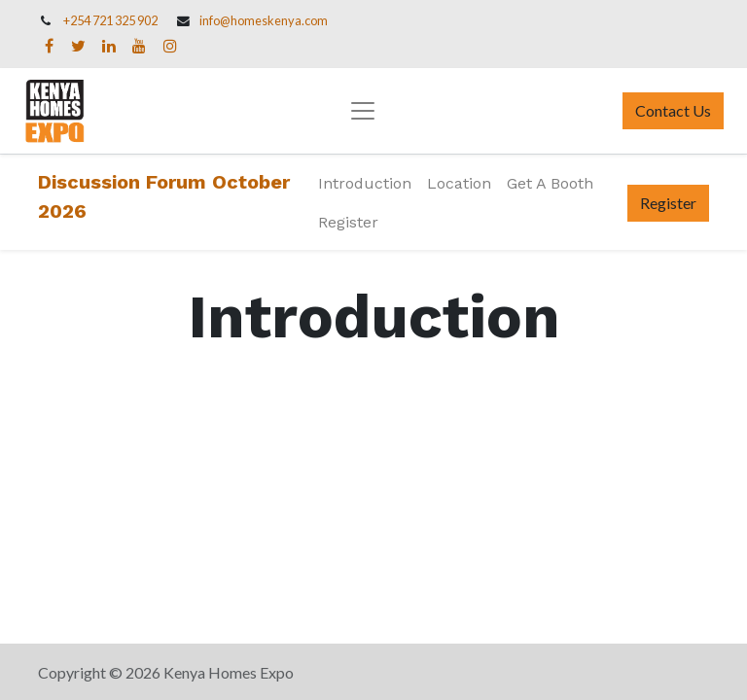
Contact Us (673, 110)
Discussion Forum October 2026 (164, 196)
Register (668, 203)
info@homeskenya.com (264, 20)
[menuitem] (365, 184)
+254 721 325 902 (110, 20)
